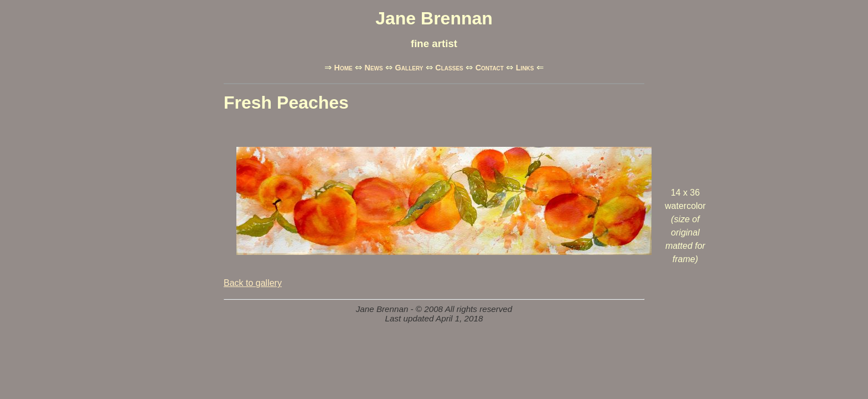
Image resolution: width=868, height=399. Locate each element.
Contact (490, 68)
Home (343, 68)
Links (525, 68)
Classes (449, 68)
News (374, 68)
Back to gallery (253, 283)
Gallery (409, 68)
